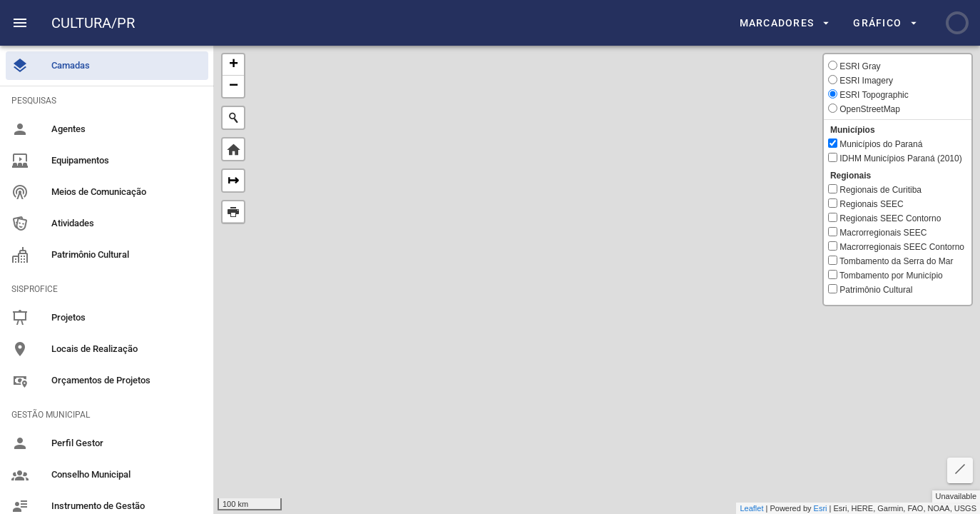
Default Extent (233, 149)
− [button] (234, 86)
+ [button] (234, 65)
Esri (821, 508)
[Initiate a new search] (233, 118)
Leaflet (751, 508)
